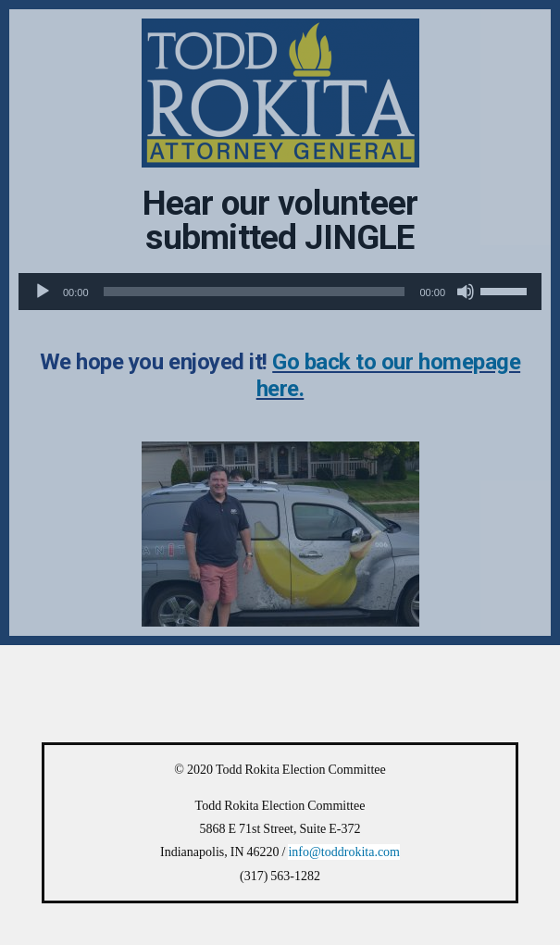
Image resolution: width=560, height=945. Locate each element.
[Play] (43, 292)
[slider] (255, 292)
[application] (280, 292)
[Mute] (466, 292)
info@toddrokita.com (344, 852)
